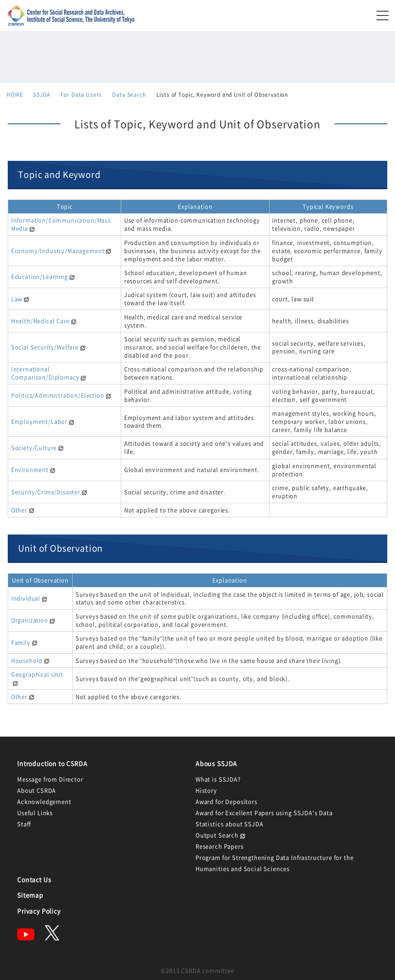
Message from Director (50, 779)
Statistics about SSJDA (229, 824)
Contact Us (34, 879)
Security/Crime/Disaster (46, 492)
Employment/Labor (39, 421)
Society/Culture (34, 447)
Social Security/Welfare (45, 347)
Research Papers (220, 846)
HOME (15, 95)
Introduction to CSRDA (52, 763)
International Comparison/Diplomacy (45, 373)
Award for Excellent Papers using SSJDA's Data (264, 813)
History (206, 790)
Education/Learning (40, 276)
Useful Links (35, 813)
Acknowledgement (44, 801)
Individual (26, 598)
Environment (30, 469)
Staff (24, 824)
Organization (30, 620)
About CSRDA (37, 790)
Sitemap (30, 895)
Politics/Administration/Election (58, 395)
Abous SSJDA (216, 763)
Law (17, 299)
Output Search (217, 835)
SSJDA (41, 95)
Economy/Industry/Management (58, 250)
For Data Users (81, 95)
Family (21, 642)
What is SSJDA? (218, 779)
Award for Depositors (227, 801)
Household (27, 660)
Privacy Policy (39, 911)
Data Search (129, 95)
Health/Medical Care (40, 321)
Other (19, 510)
